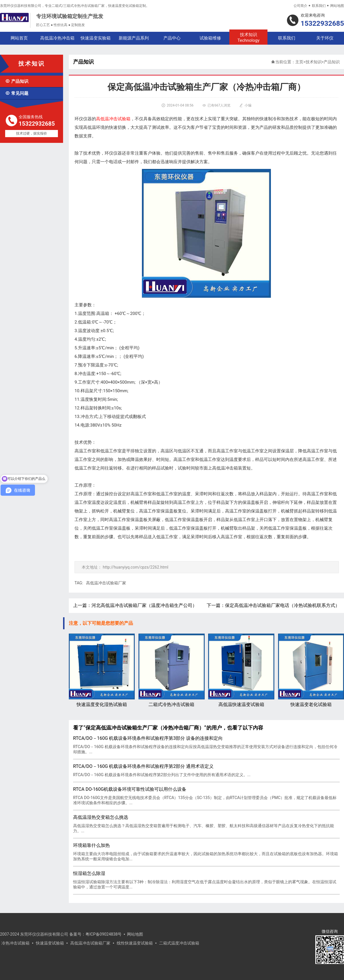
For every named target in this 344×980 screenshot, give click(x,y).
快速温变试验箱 (50, 943)
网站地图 (337, 6)
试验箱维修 (210, 38)
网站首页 (19, 38)
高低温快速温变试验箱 (241, 670)
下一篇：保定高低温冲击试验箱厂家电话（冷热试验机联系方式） (273, 605)
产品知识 (17, 81)
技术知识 (248, 38)
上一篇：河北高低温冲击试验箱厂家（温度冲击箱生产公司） (135, 605)
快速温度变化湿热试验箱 (102, 670)
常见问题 (17, 93)
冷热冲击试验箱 (15, 943)
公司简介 (300, 6)
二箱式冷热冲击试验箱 (171, 670)
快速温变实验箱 (96, 38)
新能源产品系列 (134, 38)
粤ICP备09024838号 (104, 934)
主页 (299, 62)
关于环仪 (325, 38)
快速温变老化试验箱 (311, 670)
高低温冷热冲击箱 (57, 38)
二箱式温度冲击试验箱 (179, 943)
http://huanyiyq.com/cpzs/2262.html (135, 567)
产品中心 (172, 38)
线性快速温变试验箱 (135, 943)
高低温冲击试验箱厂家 (106, 583)
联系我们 (319, 6)
